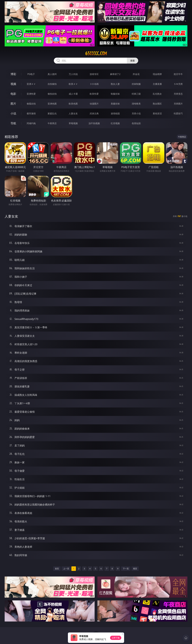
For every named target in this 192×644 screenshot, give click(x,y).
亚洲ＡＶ (31, 84)
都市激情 (31, 113)
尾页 (135, 569)
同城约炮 (31, 123)
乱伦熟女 (157, 94)
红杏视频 (115, 123)
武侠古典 (94, 113)
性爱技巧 (178, 113)
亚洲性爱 (31, 94)
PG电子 (31, 74)
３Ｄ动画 (94, 84)
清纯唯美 (136, 104)
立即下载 (116, 638)
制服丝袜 (115, 94)
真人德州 (52, 74)
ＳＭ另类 (178, 84)
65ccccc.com (96, 53)
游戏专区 (94, 74)
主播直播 (157, 84)
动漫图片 (94, 104)
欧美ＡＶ (73, 84)
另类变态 (178, 94)
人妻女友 (73, 113)
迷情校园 (115, 113)
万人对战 (73, 74)
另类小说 (136, 113)
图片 (13, 104)
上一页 (66, 569)
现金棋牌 (157, 74)
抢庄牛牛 (178, 74)
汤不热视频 (94, 123)
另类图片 (178, 104)
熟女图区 (157, 104)
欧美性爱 (94, 94)
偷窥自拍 (31, 104)
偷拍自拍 (52, 94)
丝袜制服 (136, 84)
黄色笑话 (157, 113)
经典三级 (136, 94)
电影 (13, 94)
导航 (13, 123)
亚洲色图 (52, 104)
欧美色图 (73, 104)
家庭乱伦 (52, 113)
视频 (13, 84)
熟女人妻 (115, 84)
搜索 (133, 61)
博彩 (13, 74)
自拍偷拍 (52, 84)
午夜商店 (52, 123)
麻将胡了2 (115, 74)
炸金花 (136, 74)
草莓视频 (73, 123)
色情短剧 (136, 123)
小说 (13, 113)
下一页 (126, 569)
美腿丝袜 (115, 104)
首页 (57, 569)
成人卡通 (73, 94)
